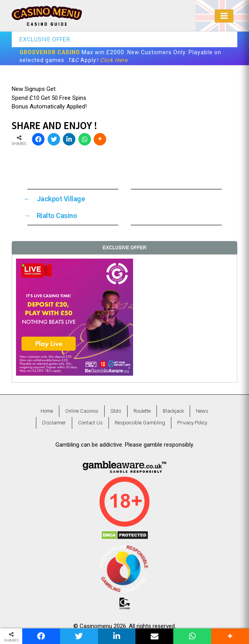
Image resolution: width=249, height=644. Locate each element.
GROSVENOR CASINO (50, 52)
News (202, 411)
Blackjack (173, 411)
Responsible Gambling (140, 423)
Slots (116, 411)
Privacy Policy (192, 423)
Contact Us (90, 423)
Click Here (114, 60)
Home (47, 411)
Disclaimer (54, 423)
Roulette (142, 411)
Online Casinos (82, 411)
